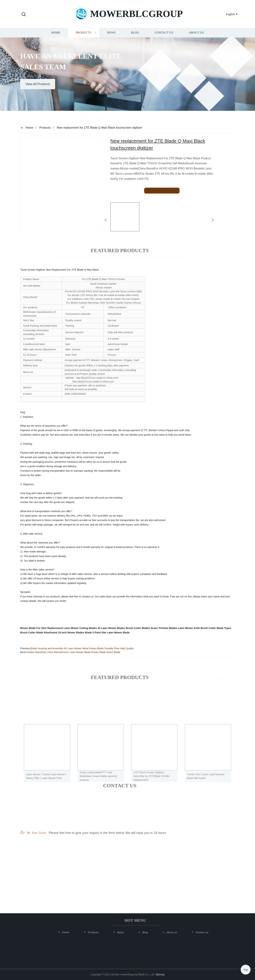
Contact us (164, 36)
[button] (24, 15)
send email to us (162, 191)
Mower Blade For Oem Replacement (42, 628)
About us (196, 36)
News (111, 36)
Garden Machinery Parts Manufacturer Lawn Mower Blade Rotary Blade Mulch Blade (73, 652)
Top (246, 969)
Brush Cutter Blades (138, 628)
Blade (88, 633)
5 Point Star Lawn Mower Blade (111, 633)
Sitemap (160, 974)
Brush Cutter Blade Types (216, 628)
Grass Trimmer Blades (164, 628)
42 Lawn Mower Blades (111, 628)
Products (84, 36)
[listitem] (127, 219)
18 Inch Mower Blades (71, 633)
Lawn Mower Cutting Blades (80, 628)
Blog (135, 36)
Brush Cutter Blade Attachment (39, 633)
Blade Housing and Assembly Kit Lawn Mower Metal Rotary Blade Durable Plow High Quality (82, 648)
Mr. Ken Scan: (34, 849)
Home (56, 36)
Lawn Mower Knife (189, 628)
